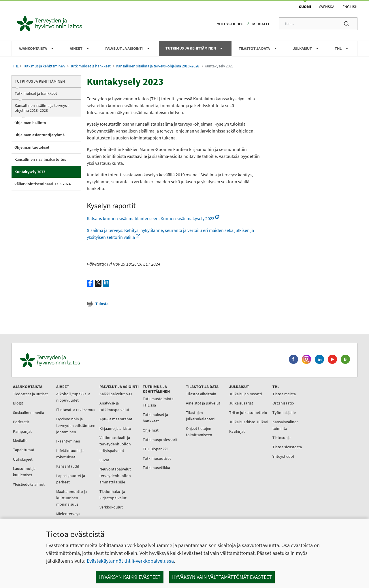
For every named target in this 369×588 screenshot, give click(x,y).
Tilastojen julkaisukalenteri (200, 416)
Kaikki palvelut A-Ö (116, 394)
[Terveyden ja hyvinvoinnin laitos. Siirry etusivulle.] (75, 360)
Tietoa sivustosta (287, 447)
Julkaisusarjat (241, 403)
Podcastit (21, 422)
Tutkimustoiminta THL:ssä (158, 402)
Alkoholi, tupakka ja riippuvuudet (73, 397)
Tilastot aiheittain (201, 394)
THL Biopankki (155, 449)
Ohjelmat (151, 430)
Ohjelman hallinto (30, 123)
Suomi (305, 7)
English (350, 7)
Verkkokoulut (111, 507)
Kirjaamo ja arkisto (115, 428)
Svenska (327, 7)
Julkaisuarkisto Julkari (249, 422)
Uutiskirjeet (23, 459)
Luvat (104, 460)
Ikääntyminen (68, 441)
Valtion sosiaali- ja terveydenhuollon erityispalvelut (115, 444)
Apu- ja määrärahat (116, 419)
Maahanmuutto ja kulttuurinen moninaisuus (71, 498)
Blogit (18, 403)
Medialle (261, 24)
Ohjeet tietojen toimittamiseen (199, 432)
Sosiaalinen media (29, 413)
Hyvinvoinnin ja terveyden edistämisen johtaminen (76, 425)
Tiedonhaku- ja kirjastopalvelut (113, 495)
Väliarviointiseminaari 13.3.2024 (43, 184)
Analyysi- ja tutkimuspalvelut (114, 406)
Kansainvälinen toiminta (286, 425)
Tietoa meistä (284, 394)
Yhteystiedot (231, 24)
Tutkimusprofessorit (160, 440)
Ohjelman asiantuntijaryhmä (39, 135)
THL (15, 66)
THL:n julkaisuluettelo (248, 413)
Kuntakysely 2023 (30, 172)
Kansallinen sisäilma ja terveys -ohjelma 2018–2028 (158, 66)
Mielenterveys (68, 514)
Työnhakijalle (284, 413)
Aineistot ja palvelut (203, 403)
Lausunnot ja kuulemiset (24, 472)
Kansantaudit (68, 466)
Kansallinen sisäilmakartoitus (40, 159)
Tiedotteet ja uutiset (30, 394)
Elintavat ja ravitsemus (76, 410)
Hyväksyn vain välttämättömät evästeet (222, 577)
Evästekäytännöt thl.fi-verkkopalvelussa (130, 561)
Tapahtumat (24, 450)
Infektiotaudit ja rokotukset (70, 454)
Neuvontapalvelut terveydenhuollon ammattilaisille (115, 475)
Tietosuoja (282, 438)
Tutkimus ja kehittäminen (44, 66)
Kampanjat (22, 431)
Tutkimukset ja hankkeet (91, 66)
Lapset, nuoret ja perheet (71, 479)
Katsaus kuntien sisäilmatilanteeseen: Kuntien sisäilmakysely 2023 (153, 218)
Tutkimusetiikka (156, 468)
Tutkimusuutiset (157, 458)
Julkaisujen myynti (245, 394)
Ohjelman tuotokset (32, 147)
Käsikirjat (237, 431)
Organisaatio (283, 403)
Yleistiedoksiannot (29, 484)
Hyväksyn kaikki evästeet (130, 577)
